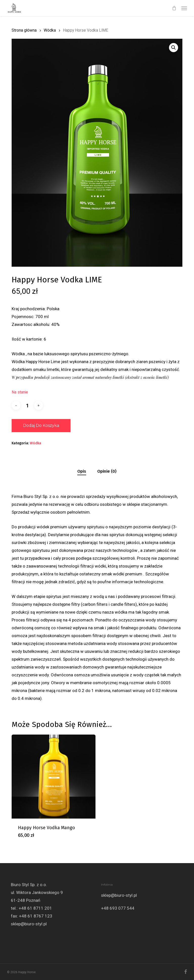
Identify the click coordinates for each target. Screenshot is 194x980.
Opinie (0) (107, 471)
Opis (82, 471)
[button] (184, 8)
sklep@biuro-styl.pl (29, 924)
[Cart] (174, 8)
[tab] (82, 472)
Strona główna (24, 30)
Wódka (50, 30)
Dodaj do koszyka (41, 425)
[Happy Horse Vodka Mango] (54, 777)
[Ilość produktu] (27, 406)
